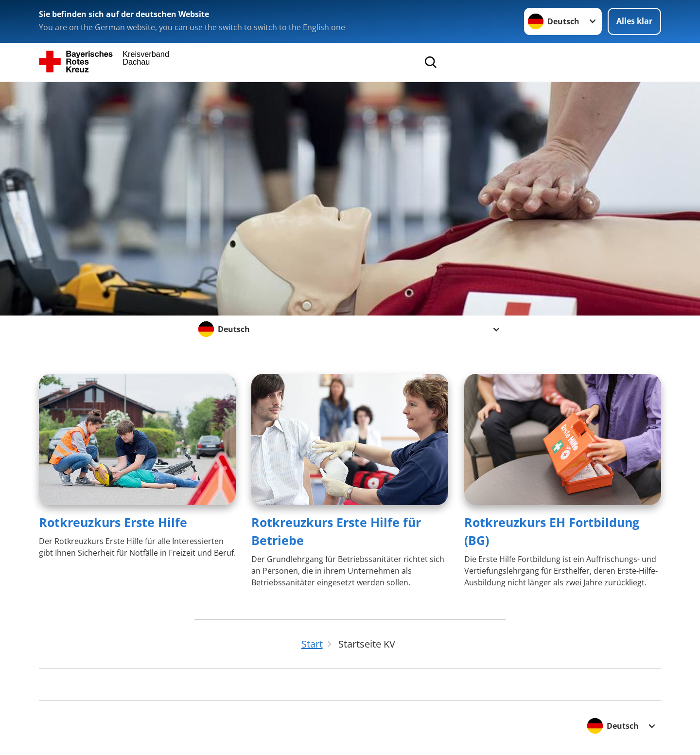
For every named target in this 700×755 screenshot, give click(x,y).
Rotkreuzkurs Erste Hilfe (113, 522)
